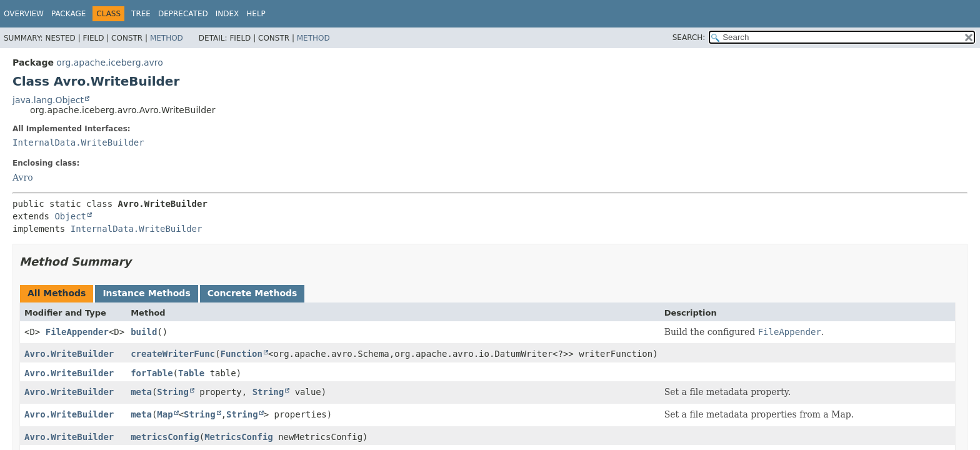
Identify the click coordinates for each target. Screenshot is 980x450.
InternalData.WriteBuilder (78, 142)
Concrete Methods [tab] (252, 293)
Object (70, 216)
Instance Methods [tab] (146, 293)
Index (227, 14)
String (173, 392)
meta (141, 392)
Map (165, 414)
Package (68, 14)
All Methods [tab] (57, 293)
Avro (23, 177)
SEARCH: (689, 37)
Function (241, 354)
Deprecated (183, 14)
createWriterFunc (173, 354)
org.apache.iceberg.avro (110, 62)
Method (167, 38)
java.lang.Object (48, 100)
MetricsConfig (239, 437)
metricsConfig (165, 437)
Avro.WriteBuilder (69, 354)
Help (256, 14)
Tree (141, 14)
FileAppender (77, 332)
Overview (24, 14)
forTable (152, 373)
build (144, 332)
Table (191, 373)
